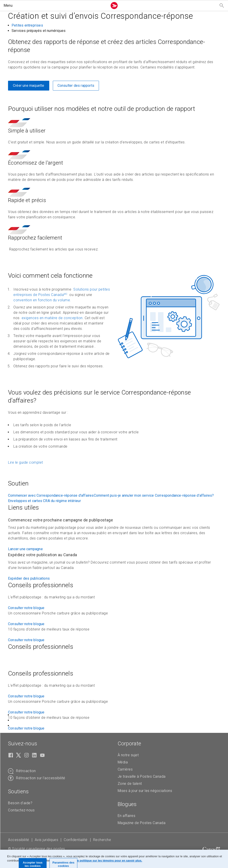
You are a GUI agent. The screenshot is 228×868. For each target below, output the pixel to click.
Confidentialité (76, 840)
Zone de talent (130, 784)
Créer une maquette (29, 86)
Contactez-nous (21, 810)
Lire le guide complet (26, 462)
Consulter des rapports (76, 86)
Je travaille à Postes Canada (142, 776)
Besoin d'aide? (20, 803)
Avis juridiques (47, 840)
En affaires (127, 816)
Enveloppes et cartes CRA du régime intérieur (44, 501)
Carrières (125, 769)
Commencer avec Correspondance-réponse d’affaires (51, 495)
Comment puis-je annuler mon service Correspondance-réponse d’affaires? (154, 495)
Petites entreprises (27, 25)
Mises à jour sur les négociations (145, 791)
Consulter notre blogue (26, 608)
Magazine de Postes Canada (142, 823)
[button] (55, 6)
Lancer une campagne (25, 549)
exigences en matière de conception (52, 318)
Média (123, 762)
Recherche (102, 840)
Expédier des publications (29, 578)
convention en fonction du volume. (42, 300)
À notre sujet (128, 755)
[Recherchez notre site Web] (222, 6)
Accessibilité (19, 840)
